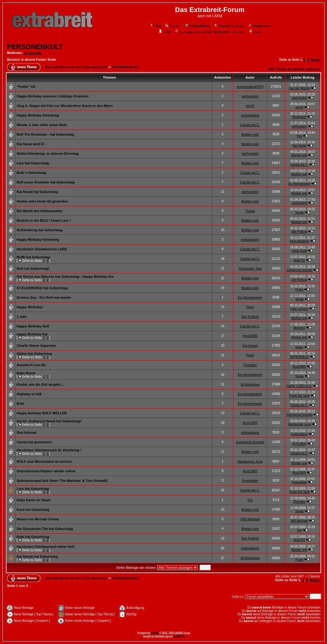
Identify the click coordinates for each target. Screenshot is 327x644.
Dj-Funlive (299, 444)
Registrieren (260, 26)
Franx (299, 290)
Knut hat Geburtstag (33, 510)
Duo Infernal (27, 433)
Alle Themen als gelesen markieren (294, 69)
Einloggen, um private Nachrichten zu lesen (210, 32)
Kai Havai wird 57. (31, 144)
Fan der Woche (299, 88)
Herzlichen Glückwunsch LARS (42, 249)
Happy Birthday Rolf (33, 326)
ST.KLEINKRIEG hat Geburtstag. (43, 288)
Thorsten (250, 365)
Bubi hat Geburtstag (33, 537)
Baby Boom (26, 373)
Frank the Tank (299, 396)
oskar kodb (299, 251)
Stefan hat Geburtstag (34, 354)
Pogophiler (250, 481)
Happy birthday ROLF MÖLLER (42, 413)
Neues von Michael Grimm (38, 519)
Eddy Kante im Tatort (34, 500)
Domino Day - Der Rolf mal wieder (44, 297)
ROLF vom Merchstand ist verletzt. (45, 461)
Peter (250, 307)
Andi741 (299, 260)
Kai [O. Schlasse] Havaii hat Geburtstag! (49, 421)
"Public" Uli (26, 87)
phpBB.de (179, 636)
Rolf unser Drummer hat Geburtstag (46, 182)
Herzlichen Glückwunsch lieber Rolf (45, 547)
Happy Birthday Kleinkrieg (38, 115)
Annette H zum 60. (31, 365)
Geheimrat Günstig (299, 270)
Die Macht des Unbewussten (40, 211)
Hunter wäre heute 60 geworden (42, 201)
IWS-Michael (250, 519)
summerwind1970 (250, 87)
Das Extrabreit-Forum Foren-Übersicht (76, 67)
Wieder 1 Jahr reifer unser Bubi (42, 125)
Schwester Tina (250, 269)
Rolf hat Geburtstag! (33, 269)
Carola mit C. (250, 125)
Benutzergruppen (229, 26)
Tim (250, 500)
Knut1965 (250, 336)
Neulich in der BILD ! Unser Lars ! (44, 220)
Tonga (250, 211)
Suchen (173, 26)
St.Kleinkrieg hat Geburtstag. (40, 230)
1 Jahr (22, 317)
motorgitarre (250, 115)
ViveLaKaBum (299, 241)
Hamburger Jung (299, 424)
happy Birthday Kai (32, 334)
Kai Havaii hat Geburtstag (37, 192)
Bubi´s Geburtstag (31, 173)
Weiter (315, 60)
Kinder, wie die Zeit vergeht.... (41, 384)
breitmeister (33, 53)
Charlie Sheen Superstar (36, 346)
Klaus (299, 347)
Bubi (20, 404)
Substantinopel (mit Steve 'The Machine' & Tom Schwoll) (62, 481)
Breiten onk (250, 134)
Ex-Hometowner (299, 184)
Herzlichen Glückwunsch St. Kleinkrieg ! (49, 450)
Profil (165, 32)
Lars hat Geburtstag (33, 489)
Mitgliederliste (197, 26)
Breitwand (299, 117)
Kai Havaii (299, 146)
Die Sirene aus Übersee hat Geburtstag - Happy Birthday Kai (65, 277)
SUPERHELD (299, 357)
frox (299, 136)
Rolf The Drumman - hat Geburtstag (45, 134)
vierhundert (250, 96)
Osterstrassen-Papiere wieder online (46, 471)
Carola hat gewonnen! (34, 442)
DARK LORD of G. (299, 386)
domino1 (299, 328)
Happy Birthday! (30, 307)
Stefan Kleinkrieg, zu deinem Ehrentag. (48, 154)
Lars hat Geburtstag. (33, 163)
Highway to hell (29, 394)
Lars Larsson (299, 309)
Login (255, 32)
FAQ (155, 26)
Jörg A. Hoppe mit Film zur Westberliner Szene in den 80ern (65, 106)
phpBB (155, 633)
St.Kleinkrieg (250, 384)
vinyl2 (250, 106)
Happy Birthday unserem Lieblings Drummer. (53, 96)
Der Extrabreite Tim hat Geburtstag (45, 529)
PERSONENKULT (35, 47)
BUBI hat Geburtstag (33, 257)
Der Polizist (299, 232)
